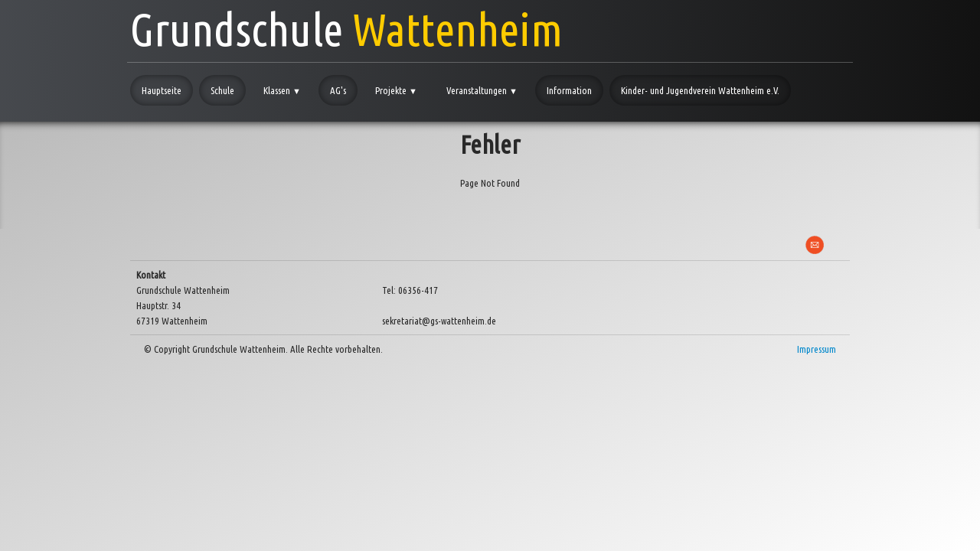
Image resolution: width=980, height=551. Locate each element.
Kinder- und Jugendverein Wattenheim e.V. (700, 90)
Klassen (282, 90)
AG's (338, 90)
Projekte (396, 90)
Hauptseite (162, 90)
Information (569, 90)
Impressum (817, 349)
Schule (222, 90)
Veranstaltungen (482, 90)
